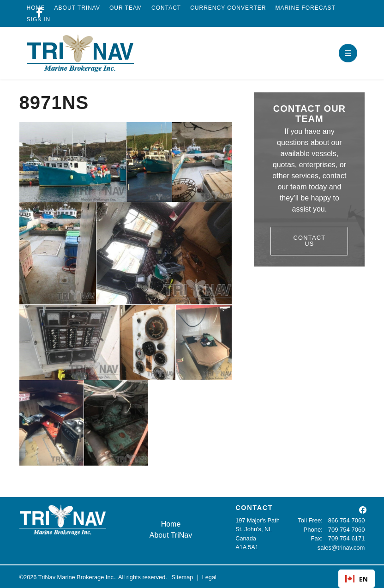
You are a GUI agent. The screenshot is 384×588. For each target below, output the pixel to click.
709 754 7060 (347, 529)
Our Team (126, 8)
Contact (166, 8)
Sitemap (182, 576)
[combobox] (357, 579)
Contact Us (309, 241)
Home (167, 524)
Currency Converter (228, 8)
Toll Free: (311, 520)
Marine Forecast (305, 8)
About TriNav (77, 8)
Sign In (39, 19)
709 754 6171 (347, 538)
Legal (209, 576)
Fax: (317, 538)
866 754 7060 (347, 520)
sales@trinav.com (341, 547)
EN (357, 579)
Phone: (314, 529)
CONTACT (252, 508)
